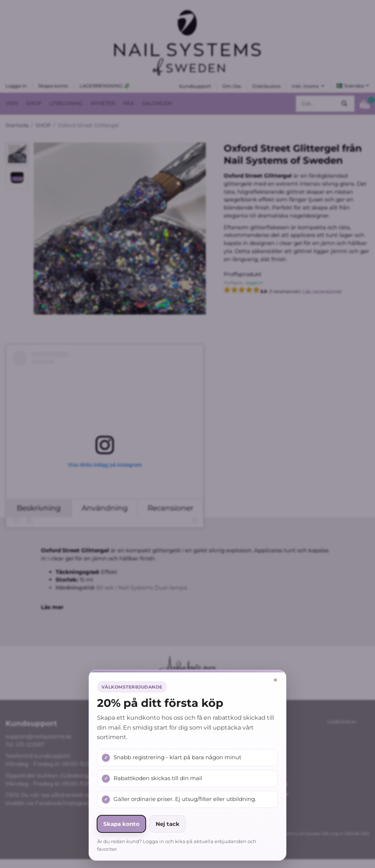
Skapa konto (121, 824)
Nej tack (168, 824)
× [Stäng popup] (275, 680)
